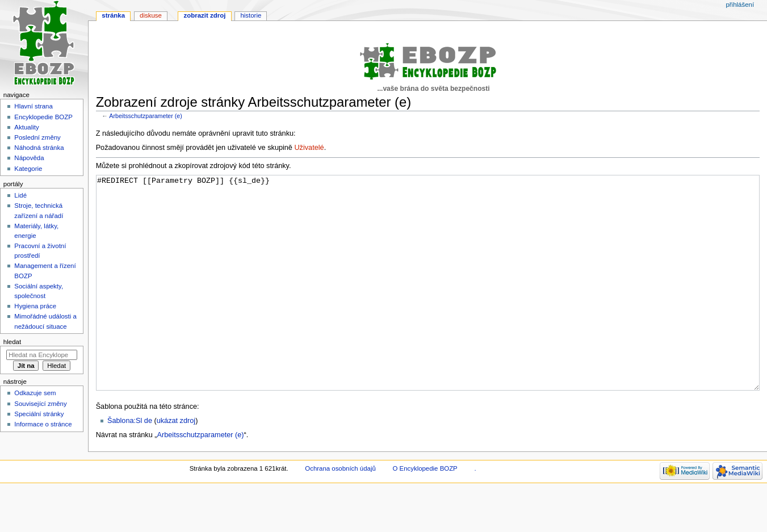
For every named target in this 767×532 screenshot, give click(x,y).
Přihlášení (740, 5)
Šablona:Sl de (130, 463)
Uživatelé (309, 148)
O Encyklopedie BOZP (425, 511)
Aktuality (26, 127)
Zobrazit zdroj (205, 15)
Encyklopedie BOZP (43, 117)
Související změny (40, 404)
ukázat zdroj (176, 463)
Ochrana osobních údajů (340, 511)
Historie (251, 15)
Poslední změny (37, 137)
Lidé (20, 195)
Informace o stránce (43, 424)
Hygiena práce (35, 306)
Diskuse (151, 15)
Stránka (113, 15)
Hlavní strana (33, 106)
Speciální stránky (39, 414)
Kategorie (28, 169)
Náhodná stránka (39, 148)
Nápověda (29, 158)
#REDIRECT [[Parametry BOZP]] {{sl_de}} (428, 304)
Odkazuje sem (35, 393)
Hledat (12, 342)
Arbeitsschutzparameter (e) (146, 116)
